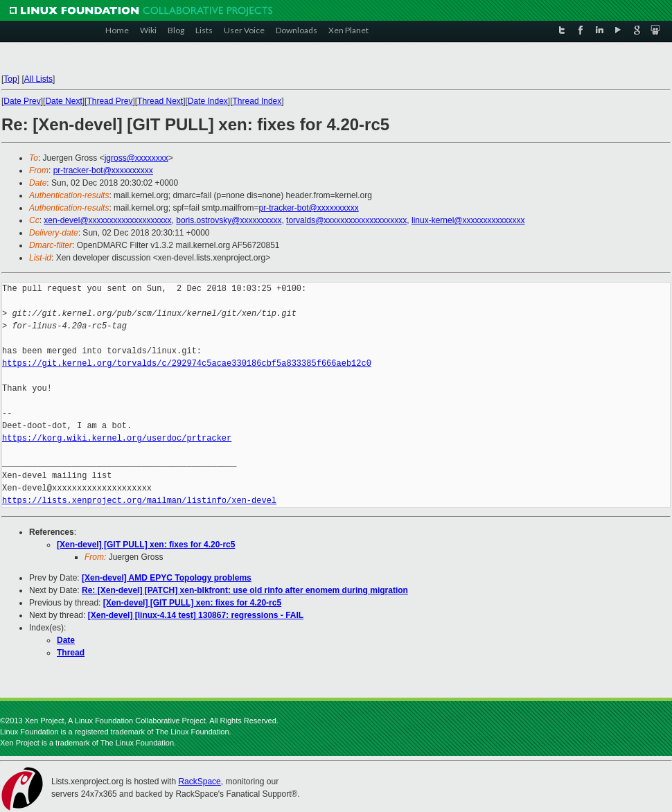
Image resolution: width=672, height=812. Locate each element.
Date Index (208, 101)
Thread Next (160, 101)
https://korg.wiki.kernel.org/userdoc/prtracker (117, 438)
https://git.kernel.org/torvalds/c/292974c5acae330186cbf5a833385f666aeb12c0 (187, 363)
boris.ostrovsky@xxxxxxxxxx (229, 220)
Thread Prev (109, 101)
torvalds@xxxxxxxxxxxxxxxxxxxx (346, 220)
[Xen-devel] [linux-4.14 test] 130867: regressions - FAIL (196, 615)
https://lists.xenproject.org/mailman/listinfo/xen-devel (139, 501)
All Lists (38, 79)
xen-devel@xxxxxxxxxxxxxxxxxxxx (107, 220)
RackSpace (199, 782)
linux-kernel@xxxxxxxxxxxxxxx (468, 220)
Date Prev (22, 101)
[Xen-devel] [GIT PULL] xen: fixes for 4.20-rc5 (146, 545)
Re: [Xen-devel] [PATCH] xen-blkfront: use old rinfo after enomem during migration (245, 590)
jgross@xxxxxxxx (136, 158)
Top (10, 79)
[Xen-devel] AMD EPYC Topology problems (167, 578)
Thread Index (257, 101)
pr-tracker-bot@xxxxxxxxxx (103, 170)
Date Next (63, 101)
